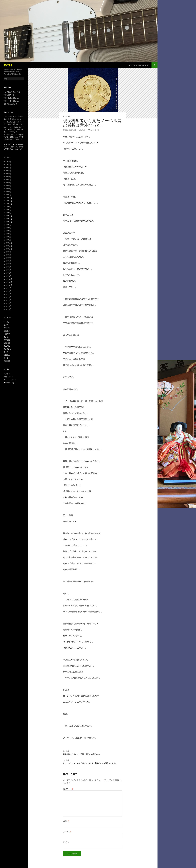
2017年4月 (7, 267)
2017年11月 (8, 246)
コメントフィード (10, 380)
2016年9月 (7, 288)
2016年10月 (8, 285)
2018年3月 (7, 234)
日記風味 (7, 334)
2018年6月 (7, 225)
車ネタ (6, 352)
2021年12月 (8, 198)
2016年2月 (7, 309)
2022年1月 (7, 195)
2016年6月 (7, 297)
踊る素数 (8, 65)
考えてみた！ (67, 116)
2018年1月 (7, 240)
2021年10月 (8, 204)
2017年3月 (7, 270)
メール (67, 832)
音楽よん (7, 355)
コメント (68, 789)
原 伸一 (16, 124)
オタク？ (7, 325)
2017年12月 (8, 243)
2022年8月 (7, 183)
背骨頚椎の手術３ (10, 95)
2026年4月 (7, 162)
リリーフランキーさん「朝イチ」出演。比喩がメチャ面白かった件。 (93, 762)
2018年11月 (8, 219)
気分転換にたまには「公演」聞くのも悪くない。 (93, 753)
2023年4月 (7, 174)
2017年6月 (7, 261)
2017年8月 (7, 255)
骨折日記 (7, 361)
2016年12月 (8, 279)
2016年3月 (7, 306)
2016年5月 (7, 300)
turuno (83, 130)
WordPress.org (9, 383)
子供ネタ (7, 331)
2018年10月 (8, 222)
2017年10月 (8, 249)
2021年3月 (7, 207)
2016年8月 (7, 291)
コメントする (95, 130)
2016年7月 (7, 294)
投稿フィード (8, 377)
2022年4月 (7, 186)
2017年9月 (7, 252)
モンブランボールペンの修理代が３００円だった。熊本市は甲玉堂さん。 (13, 137)
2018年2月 (7, 237)
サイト (66, 842)
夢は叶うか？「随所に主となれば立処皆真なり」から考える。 (13, 129)
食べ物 (6, 358)
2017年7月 (7, 258)
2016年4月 (7, 303)
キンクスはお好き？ (10, 104)
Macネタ (7, 322)
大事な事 (7, 328)
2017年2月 (7, 273)
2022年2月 (7, 192)
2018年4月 (7, 231)
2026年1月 (7, 165)
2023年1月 (7, 180)
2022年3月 (7, 189)
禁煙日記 (7, 343)
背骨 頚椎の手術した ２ (13, 98)
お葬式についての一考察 (12, 92)
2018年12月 (8, 216)
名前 (66, 821)
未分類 (6, 337)
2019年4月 (7, 213)
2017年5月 (7, 264)
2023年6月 (7, 168)
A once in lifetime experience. (139, 65)
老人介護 (7, 346)
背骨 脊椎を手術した (11, 101)
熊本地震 (7, 340)
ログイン (7, 374)
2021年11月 (8, 201)
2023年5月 (7, 171)
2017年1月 (7, 276)
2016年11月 (8, 282)
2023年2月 (7, 177)
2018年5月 (7, 228)
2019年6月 (7, 210)
